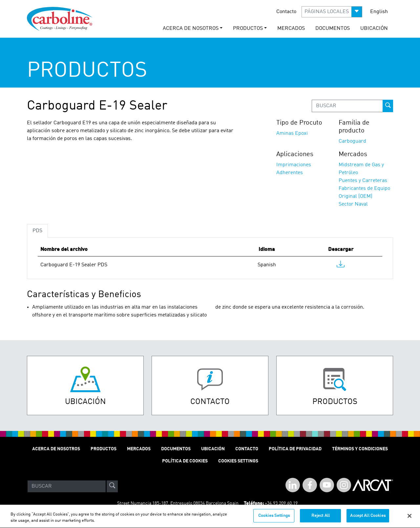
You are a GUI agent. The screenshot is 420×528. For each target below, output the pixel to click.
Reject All (321, 519)
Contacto (286, 12)
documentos (333, 29)
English (379, 12)
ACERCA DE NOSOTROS (56, 449)
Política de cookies (185, 461)
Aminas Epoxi (292, 133)
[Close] (409, 519)
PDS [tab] (37, 231)
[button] (332, 12)
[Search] (67, 486)
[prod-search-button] (388, 106)
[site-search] (112, 486)
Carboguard (352, 141)
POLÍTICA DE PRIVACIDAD (295, 449)
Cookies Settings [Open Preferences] (238, 461)
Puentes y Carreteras (363, 181)
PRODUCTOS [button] (248, 29)
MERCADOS (291, 29)
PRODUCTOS (104, 449)
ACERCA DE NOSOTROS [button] (191, 29)
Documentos (176, 449)
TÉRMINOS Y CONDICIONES (360, 449)
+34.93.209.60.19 (281, 503)
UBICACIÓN (374, 29)
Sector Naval (353, 204)
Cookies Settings (274, 519)
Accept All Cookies (368, 519)
